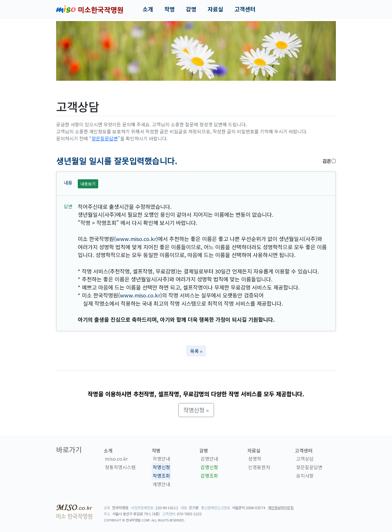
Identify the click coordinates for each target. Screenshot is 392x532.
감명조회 (209, 476)
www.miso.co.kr (136, 239)
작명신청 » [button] (196, 410)
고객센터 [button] (245, 9)
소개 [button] (148, 9)
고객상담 (305, 459)
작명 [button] (170, 9)
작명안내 (161, 459)
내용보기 (88, 184)
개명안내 (161, 484)
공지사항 (305, 476)
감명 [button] (191, 9)
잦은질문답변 (105, 138)
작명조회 (161, 476)
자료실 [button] (215, 9)
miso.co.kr (116, 459)
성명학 (255, 459)
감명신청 (209, 467)
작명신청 (161, 467)
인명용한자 (259, 467)
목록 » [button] (196, 351)
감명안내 (209, 459)
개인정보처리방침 (281, 508)
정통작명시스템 (120, 467)
